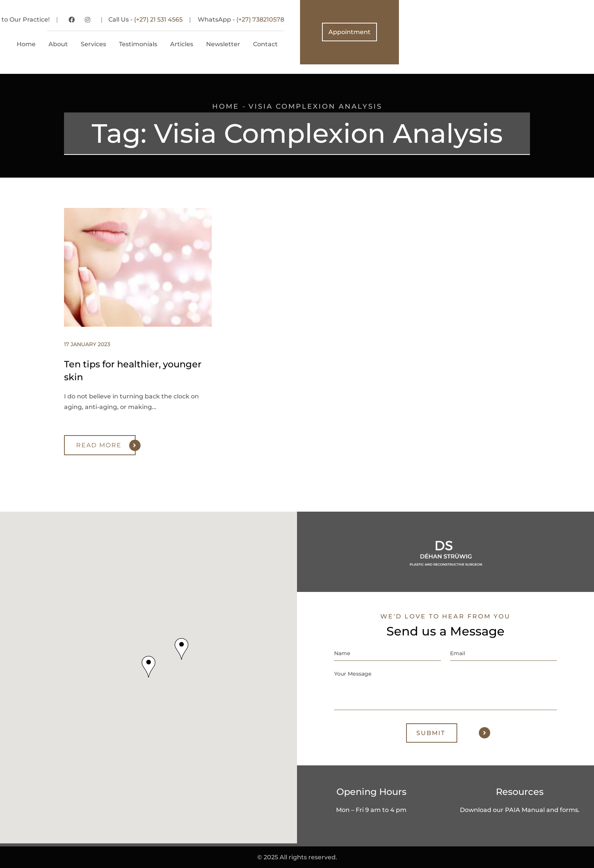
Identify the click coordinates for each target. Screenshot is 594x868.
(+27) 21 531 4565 (353, 20)
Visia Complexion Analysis (315, 106)
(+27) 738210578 (455, 20)
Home (226, 106)
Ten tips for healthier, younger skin (133, 371)
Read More (106, 445)
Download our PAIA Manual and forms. (520, 809)
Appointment (545, 32)
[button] (148, 666)
